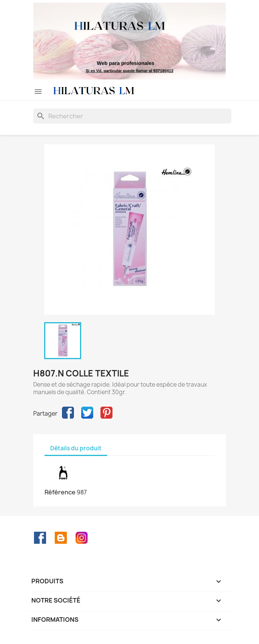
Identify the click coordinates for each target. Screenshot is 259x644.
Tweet (87, 413)
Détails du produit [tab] (76, 448)
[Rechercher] (132, 116)
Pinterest (106, 413)
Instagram (82, 538)
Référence (60, 492)
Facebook (40, 538)
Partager (68, 413)
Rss (61, 538)
